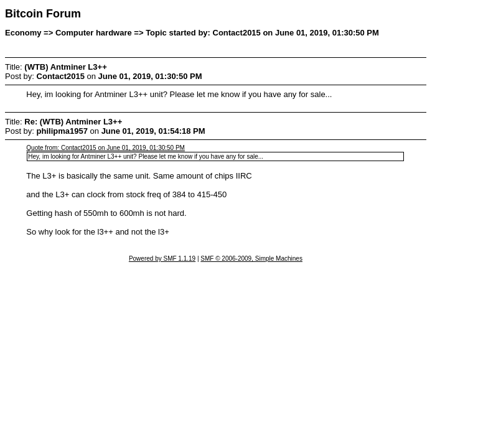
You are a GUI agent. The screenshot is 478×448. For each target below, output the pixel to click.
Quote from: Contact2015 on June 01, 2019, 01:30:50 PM (105, 148)
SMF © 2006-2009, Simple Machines (251, 259)
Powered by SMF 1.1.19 (162, 259)
